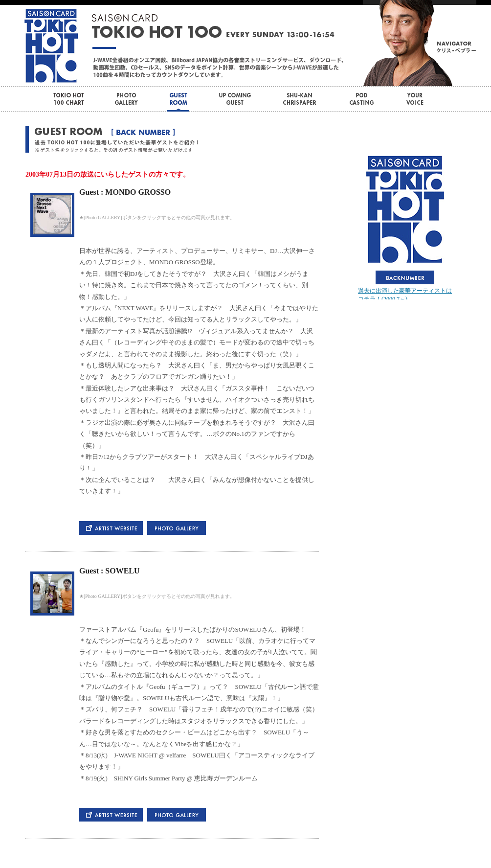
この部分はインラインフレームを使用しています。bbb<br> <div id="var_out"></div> (405, 226)
